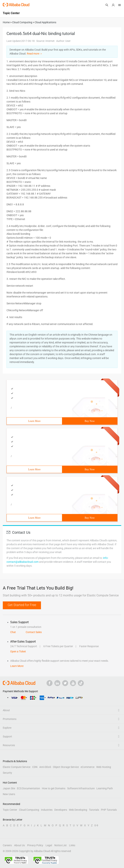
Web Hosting (104, 767)
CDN (35, 767)
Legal (49, 845)
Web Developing (78, 810)
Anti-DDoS (45, 767)
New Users (9, 794)
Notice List (61, 845)
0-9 (96, 825)
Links (72, 845)
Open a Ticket (18, 651)
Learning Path (105, 788)
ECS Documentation (28, 788)
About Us (19, 845)
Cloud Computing (29, 810)
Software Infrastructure (81, 788)
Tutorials (94, 810)
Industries (47, 810)
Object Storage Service (66, 767)
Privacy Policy (35, 845)
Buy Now (90, 421)
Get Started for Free (22, 605)
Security (7, 773)
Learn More (34, 421)
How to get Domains (54, 788)
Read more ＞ (35, 54)
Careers (7, 845)
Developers (61, 810)
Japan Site (9, 788)
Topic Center (10, 810)
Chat (13, 632)
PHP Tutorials (109, 810)
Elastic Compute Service (17, 767)
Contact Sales (34, 632)
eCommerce (88, 767)
